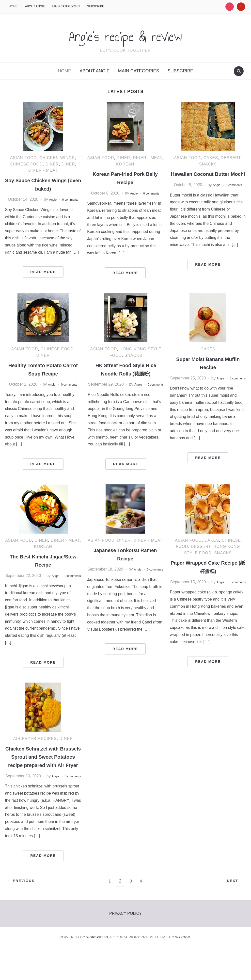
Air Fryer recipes (35, 757)
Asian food (24, 158)
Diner (68, 164)
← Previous (24, 914)
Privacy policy (125, 946)
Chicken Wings (57, 158)
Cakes (211, 158)
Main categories (66, 6)
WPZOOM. (185, 970)
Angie (60, 199)
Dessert (231, 158)
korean (125, 164)
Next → (232, 914)
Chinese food (26, 164)
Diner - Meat (43, 170)
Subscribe (96, 6)
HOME (13, 6)
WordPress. (97, 970)
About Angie (35, 6)
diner (52, 164)
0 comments (152, 193)
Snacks (208, 164)
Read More (43, 278)
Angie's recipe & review (126, 35)
